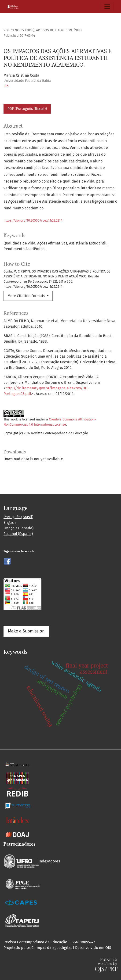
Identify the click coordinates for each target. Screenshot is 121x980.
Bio (6, 86)
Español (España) (18, 534)
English (10, 522)
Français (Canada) (18, 528)
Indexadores (32, 861)
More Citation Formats (27, 296)
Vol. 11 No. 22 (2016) (19, 30)
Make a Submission (26, 631)
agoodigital (62, 948)
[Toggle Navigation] (107, 7)
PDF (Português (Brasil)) (27, 109)
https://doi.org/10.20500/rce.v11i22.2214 (33, 221)
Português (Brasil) (18, 517)
